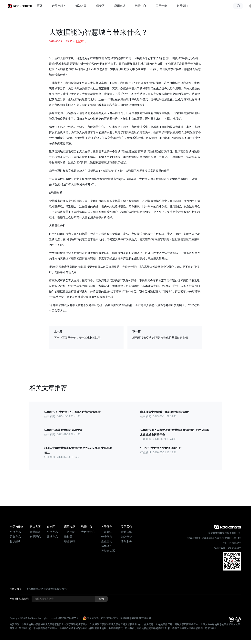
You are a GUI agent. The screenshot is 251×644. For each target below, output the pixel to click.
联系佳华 (126, 532)
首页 (39, 6)
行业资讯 (80, 41)
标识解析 (15, 541)
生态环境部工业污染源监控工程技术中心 (47, 589)
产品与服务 (59, 6)
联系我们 (182, 6)
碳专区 (100, 6)
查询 (101, 599)
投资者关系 (108, 551)
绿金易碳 (70, 541)
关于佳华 (161, 6)
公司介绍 (107, 532)
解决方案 (81, 6)
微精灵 (68, 537)
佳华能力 (107, 537)
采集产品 (15, 537)
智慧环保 (35, 537)
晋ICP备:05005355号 (68, 618)
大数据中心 (88, 532)
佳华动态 (107, 546)
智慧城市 (35, 532)
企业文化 (107, 541)
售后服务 (126, 541)
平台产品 (15, 532)
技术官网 (146, 618)
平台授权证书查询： (20, 599)
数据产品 (52, 537)
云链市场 (70, 532)
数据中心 (141, 6)
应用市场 (120, 6)
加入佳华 (126, 537)
